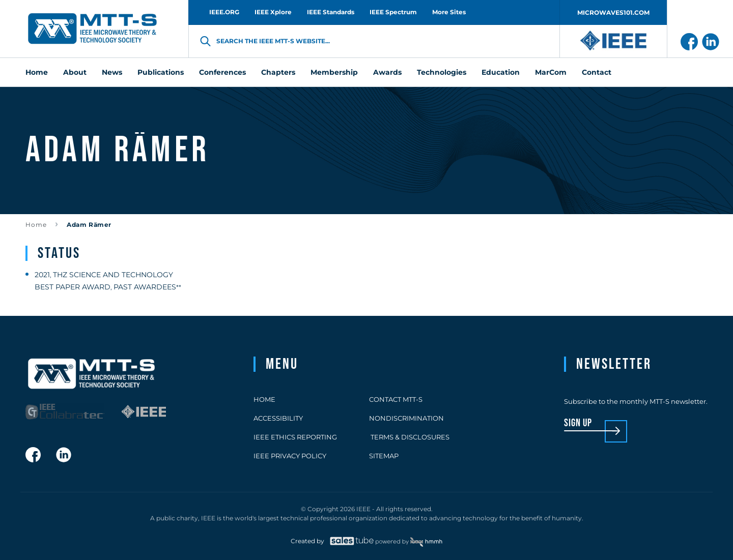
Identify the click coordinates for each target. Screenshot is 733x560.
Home (36, 225)
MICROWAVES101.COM (613, 12)
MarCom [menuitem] (551, 72)
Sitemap (384, 456)
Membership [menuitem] (334, 72)
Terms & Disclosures (409, 437)
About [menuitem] (75, 72)
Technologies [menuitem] (442, 72)
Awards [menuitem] (387, 72)
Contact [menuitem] (597, 72)
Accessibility (278, 418)
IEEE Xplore (273, 12)
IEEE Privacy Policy (290, 456)
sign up (578, 423)
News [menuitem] (112, 72)
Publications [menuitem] (161, 72)
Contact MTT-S (396, 399)
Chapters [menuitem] (278, 72)
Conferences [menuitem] (222, 72)
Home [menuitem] (37, 72)
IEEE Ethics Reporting (295, 437)
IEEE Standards (331, 12)
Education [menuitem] (501, 72)
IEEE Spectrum (393, 12)
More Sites (449, 12)
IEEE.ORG (224, 12)
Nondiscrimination (406, 418)
